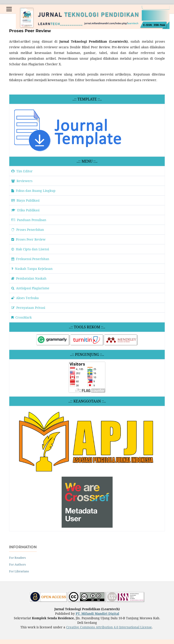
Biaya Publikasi (25, 200)
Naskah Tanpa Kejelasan (32, 269)
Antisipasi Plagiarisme (30, 288)
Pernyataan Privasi (28, 308)
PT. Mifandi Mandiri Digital (97, 614)
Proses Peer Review (28, 239)
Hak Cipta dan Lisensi (30, 249)
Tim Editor (22, 171)
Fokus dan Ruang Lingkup (33, 191)
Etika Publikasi (25, 210)
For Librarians (19, 571)
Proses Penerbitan (28, 230)
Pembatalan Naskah (29, 278)
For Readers (17, 558)
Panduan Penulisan (29, 220)
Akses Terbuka (25, 298)
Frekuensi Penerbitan (30, 259)
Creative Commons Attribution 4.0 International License (109, 627)
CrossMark (22, 317)
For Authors (17, 564)
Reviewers (22, 181)
